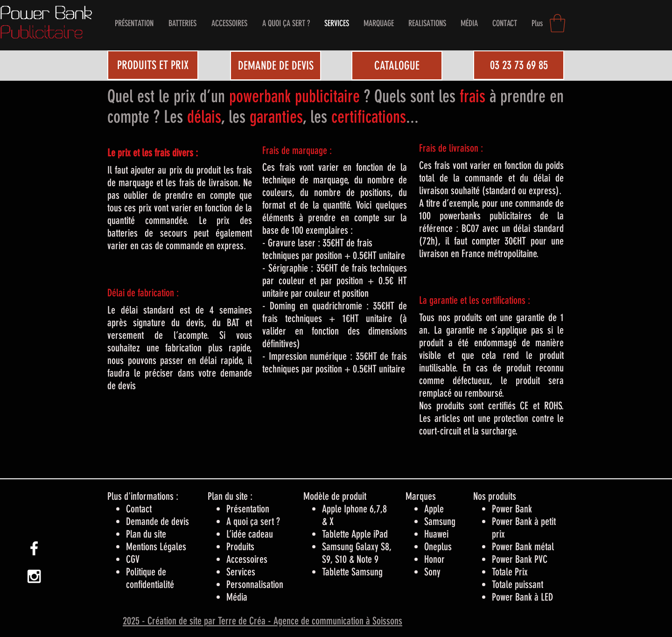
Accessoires (247, 559)
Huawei (436, 534)
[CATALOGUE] (397, 66)
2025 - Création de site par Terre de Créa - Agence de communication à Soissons (262, 621)
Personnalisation (255, 584)
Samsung (440, 521)
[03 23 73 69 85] (519, 65)
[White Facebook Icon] (34, 548)
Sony (432, 572)
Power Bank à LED (522, 597)
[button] (557, 23)
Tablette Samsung (352, 572)
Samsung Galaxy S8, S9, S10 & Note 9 (357, 553)
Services (241, 572)
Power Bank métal (523, 547)
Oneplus (438, 547)
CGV (133, 559)
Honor (434, 559)
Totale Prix (510, 572)
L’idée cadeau (250, 534)
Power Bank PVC (520, 559)
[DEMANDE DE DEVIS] (276, 66)
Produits (240, 547)
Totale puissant (518, 584)
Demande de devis (157, 521)
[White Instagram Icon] (34, 576)
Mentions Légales (156, 547)
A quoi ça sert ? (253, 521)
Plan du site (146, 534)
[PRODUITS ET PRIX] (153, 65)
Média (237, 597)
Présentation (248, 509)
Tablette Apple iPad (355, 534)
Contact (139, 509)
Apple (434, 509)
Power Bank (512, 509)
